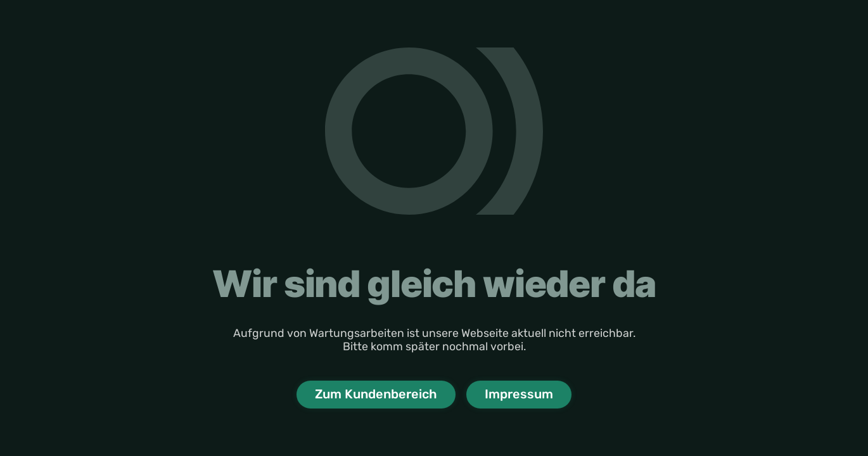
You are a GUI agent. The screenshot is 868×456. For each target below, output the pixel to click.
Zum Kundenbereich (376, 394)
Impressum (519, 394)
